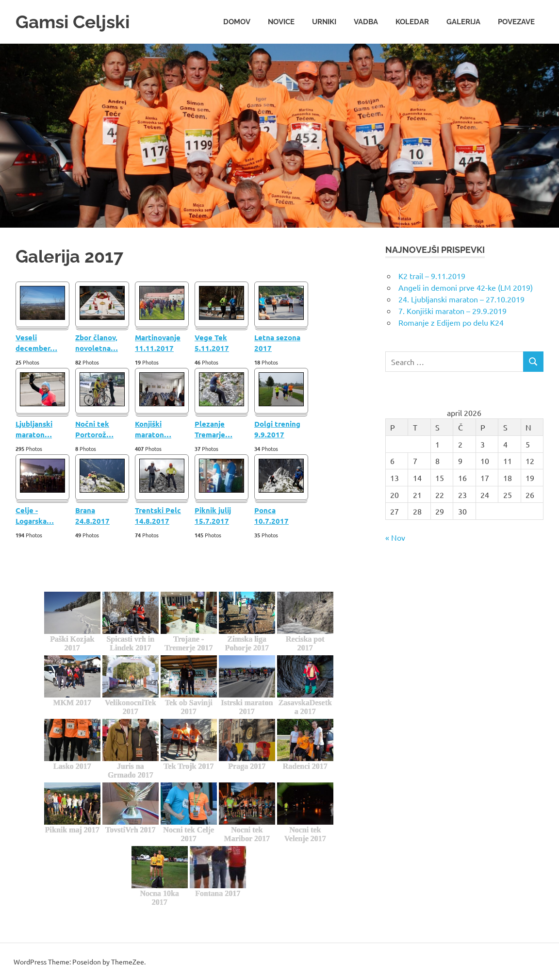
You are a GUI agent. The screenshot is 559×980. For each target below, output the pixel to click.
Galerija (463, 21)
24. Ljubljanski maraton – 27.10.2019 (461, 299)
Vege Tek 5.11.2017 (212, 342)
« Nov (395, 537)
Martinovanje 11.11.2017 (158, 342)
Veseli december (36, 342)
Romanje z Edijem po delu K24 (451, 322)
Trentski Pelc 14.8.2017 (158, 515)
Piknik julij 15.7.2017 (213, 515)
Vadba (366, 21)
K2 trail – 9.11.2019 (432, 275)
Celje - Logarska (35, 515)
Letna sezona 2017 (277, 342)
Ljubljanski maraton (34, 429)
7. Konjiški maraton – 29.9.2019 (452, 310)
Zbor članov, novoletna (97, 342)
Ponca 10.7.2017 (271, 515)
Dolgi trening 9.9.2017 (277, 429)
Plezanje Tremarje (214, 429)
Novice (281, 21)
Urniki (324, 21)
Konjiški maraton (153, 429)
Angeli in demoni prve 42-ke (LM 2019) (466, 287)
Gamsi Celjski (75, 22)
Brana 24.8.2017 (92, 515)
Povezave (516, 21)
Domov (237, 21)
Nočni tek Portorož (94, 429)
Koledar (412, 21)
